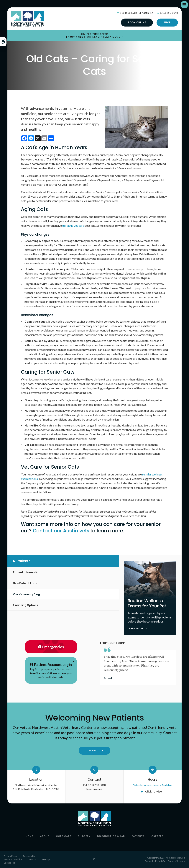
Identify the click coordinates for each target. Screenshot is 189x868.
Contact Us (95, 750)
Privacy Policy (10, 856)
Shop (167, 22)
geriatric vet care (73, 225)
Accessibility (29, 856)
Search (33, 859)
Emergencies (51, 647)
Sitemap (46, 859)
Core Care (64, 836)
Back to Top (9, 863)
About (45, 836)
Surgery (84, 836)
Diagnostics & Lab (111, 836)
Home (29, 836)
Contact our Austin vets (61, 531)
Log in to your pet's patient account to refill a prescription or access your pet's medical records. (51, 670)
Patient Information (27, 572)
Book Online (137, 22)
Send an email (94, 789)
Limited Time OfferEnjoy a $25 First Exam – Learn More (93, 36)
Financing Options (26, 605)
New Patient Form (25, 583)
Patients (138, 836)
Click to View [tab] (154, 792)
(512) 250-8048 (169, 13)
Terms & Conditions (14, 859)
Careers (157, 836)
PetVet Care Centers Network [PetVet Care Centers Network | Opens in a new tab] (170, 861)
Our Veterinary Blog (27, 594)
